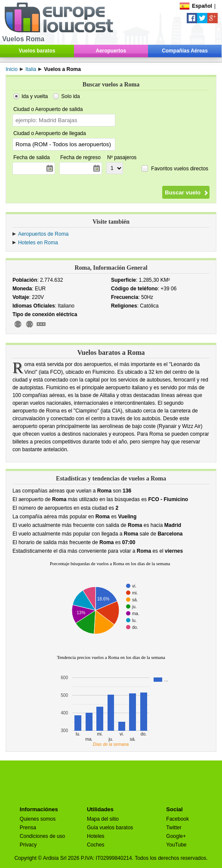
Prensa (28, 828)
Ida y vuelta (35, 96)
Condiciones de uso (42, 836)
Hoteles (96, 836)
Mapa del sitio (103, 819)
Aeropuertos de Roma (43, 234)
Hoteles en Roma (38, 243)
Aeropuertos (111, 51)
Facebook (177, 819)
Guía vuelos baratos (110, 828)
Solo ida (70, 96)
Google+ (176, 836)
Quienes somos (38, 819)
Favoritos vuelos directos (180, 168)
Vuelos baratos (37, 51)
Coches (96, 845)
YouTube (176, 845)
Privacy (28, 845)
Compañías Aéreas (185, 51)
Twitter (174, 828)
